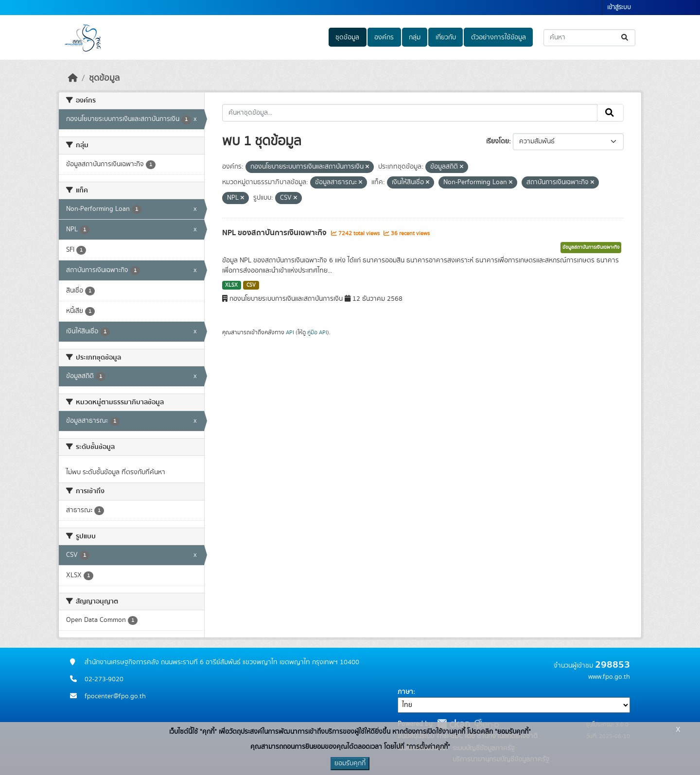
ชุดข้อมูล (347, 37)
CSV (251, 285)
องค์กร (384, 37)
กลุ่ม (415, 37)
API (290, 332)
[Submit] (625, 38)
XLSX (231, 285)
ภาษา (405, 692)
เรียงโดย (498, 141)
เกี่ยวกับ (446, 37)
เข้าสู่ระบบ (619, 8)
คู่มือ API (317, 332)
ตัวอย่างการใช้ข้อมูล (499, 37)
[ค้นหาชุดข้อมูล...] (589, 38)
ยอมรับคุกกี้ (350, 763)
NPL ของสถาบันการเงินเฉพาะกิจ (275, 233)
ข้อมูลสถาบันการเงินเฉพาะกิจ (591, 247)
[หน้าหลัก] (73, 78)
